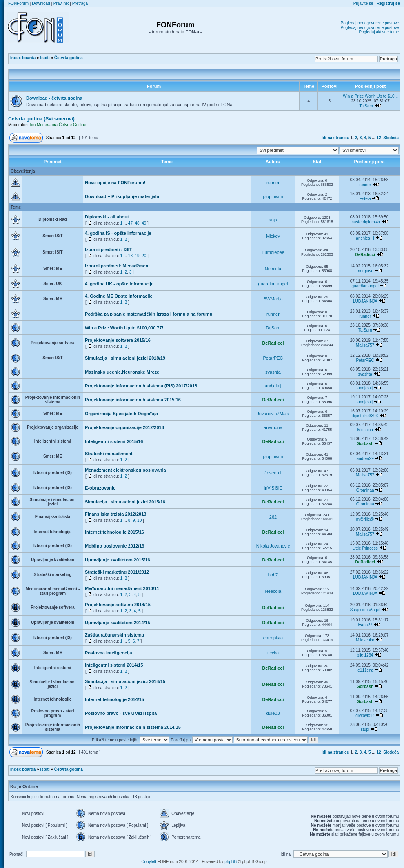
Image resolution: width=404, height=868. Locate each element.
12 (379, 138)
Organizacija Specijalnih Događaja (121, 414)
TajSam (366, 106)
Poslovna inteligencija (109, 653)
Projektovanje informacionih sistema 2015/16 (133, 400)
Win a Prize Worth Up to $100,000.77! (124, 328)
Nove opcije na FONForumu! (115, 183)
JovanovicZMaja (273, 414)
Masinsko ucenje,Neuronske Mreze (122, 372)
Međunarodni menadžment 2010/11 (122, 588)
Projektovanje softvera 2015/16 (118, 340)
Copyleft (149, 862)
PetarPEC (273, 358)
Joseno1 (273, 473)
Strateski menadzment (109, 454)
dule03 (273, 713)
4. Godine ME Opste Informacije (119, 296)
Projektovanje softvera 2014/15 (118, 605)
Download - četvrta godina (54, 98)
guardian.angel (273, 284)
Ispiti (45, 58)
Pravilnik (61, 3)
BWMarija (273, 299)
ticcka (273, 653)
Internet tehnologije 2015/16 (114, 532)
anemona (273, 427)
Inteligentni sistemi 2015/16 (114, 441)
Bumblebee (273, 252)
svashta (273, 372)
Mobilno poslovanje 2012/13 (115, 546)
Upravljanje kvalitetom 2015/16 (118, 560)
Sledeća (391, 138)
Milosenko (365, 640)
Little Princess (365, 548)
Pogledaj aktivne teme (379, 32)
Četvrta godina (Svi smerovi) (41, 119)
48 (137, 223)
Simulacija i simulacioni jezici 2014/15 (125, 681)
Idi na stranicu (335, 138)
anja (273, 220)
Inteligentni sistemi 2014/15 (114, 665)
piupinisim (273, 196)
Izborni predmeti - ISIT (109, 249)
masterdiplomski (365, 222)
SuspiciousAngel (365, 610)
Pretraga (80, 3)
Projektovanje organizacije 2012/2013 (124, 427)
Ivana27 (365, 625)
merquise (365, 271)
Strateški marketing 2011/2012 (117, 572)
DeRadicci (365, 255)
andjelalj (273, 386)
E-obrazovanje (100, 488)
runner (273, 183)
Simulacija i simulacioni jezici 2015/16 (125, 502)
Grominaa (365, 490)
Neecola (273, 269)
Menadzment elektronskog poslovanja (125, 470)
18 (130, 256)
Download (41, 3)
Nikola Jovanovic (273, 546)
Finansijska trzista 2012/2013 (115, 514)
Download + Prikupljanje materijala (122, 196)
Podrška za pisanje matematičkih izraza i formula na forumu (149, 314)
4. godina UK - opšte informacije (119, 284)
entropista (273, 638)
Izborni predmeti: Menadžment (117, 266)
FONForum (18, 3)
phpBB (231, 862)
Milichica (365, 430)
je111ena (365, 670)
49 (144, 223)
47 (130, 223)
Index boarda (23, 58)
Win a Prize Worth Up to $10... (370, 96)
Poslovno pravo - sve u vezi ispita (121, 713)
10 (139, 520)
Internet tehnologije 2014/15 (114, 699)
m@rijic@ (365, 519)
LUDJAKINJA (365, 301)
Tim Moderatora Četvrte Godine (58, 125)
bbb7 (273, 575)
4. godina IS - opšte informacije (118, 233)
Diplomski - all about (107, 217)
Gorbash (365, 444)
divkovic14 (365, 716)
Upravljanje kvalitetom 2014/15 (118, 623)
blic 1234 (365, 655)
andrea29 (365, 459)
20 (144, 256)
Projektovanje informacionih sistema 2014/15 (133, 727)
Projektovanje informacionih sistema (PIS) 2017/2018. (142, 386)
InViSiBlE (273, 488)
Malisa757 (365, 345)
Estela (365, 199)
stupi (365, 729)
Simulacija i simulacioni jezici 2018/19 (125, 358)
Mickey (273, 236)
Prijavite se (363, 3)
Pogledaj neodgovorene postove (370, 23)
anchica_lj (365, 238)
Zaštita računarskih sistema (114, 635)
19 (137, 256)
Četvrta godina (69, 58)
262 (273, 517)
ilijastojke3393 (365, 416)
